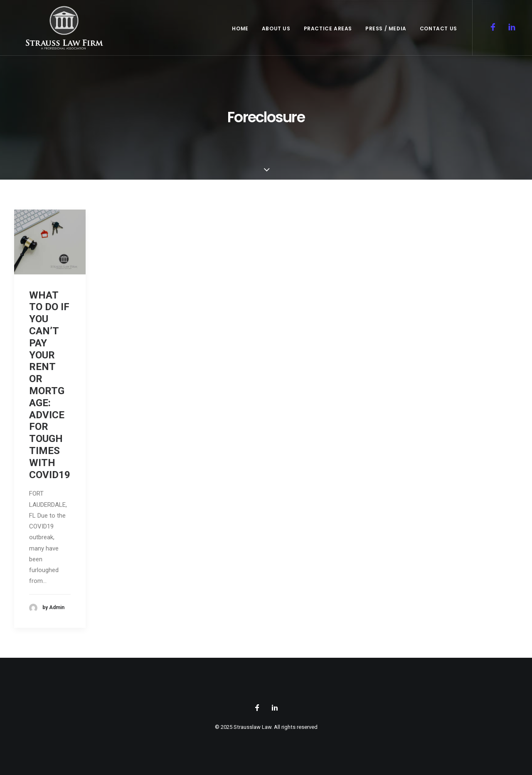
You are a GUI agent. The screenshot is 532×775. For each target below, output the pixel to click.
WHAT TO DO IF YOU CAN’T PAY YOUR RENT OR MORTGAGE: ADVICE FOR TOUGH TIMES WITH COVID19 (50, 385)
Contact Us (438, 32)
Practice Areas (328, 32)
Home (240, 32)
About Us (276, 32)
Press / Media (386, 32)
